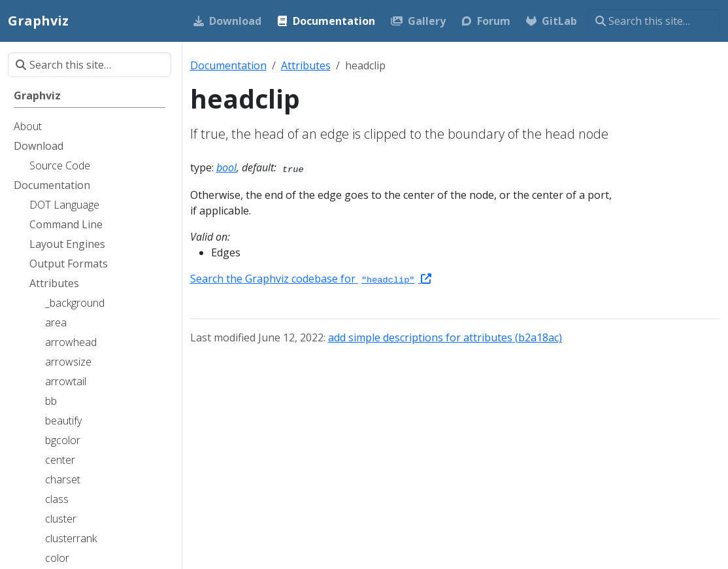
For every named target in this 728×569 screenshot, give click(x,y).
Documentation (228, 65)
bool (226, 167)
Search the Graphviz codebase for (311, 279)
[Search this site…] (654, 21)
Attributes (306, 65)
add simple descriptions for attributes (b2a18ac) (445, 337)
